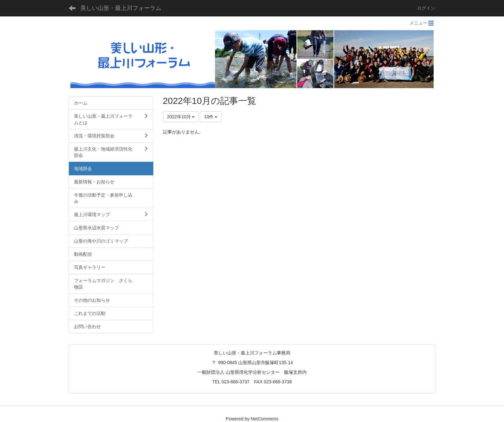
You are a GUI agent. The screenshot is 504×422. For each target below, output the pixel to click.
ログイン (426, 8)
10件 (211, 117)
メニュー (422, 23)
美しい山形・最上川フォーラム (121, 8)
